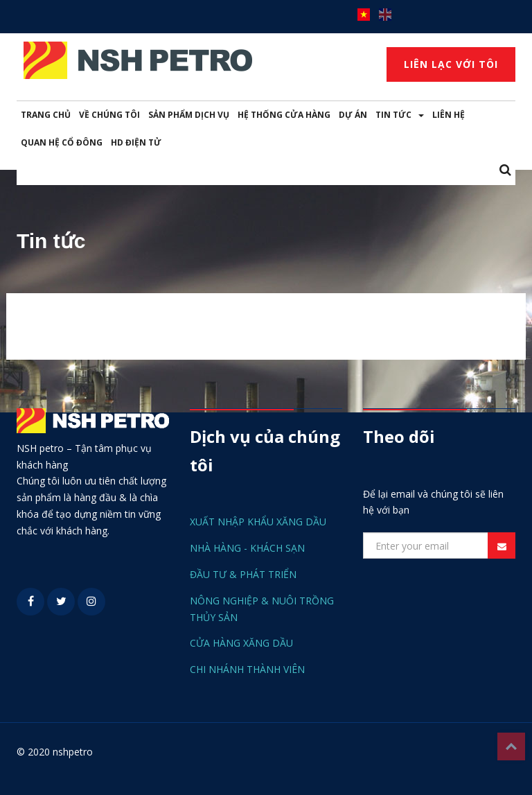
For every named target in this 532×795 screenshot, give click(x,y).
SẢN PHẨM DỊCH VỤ (189, 115)
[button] (505, 171)
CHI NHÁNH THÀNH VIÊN (247, 669)
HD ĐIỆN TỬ (136, 142)
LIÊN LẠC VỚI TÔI (451, 64)
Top (511, 746)
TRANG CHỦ (46, 115)
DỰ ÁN (353, 115)
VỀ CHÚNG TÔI (109, 115)
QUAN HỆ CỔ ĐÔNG (62, 142)
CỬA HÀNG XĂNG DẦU (241, 643)
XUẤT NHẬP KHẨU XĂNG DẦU (258, 522)
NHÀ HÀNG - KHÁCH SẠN (247, 548)
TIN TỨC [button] (400, 115)
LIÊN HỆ (449, 115)
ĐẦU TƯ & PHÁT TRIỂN (243, 574)
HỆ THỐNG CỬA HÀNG (284, 115)
